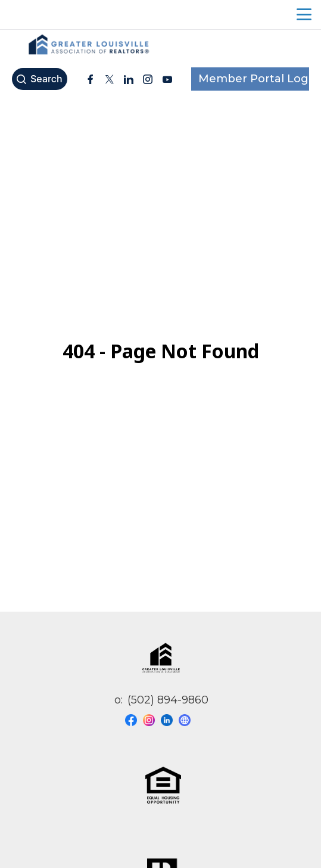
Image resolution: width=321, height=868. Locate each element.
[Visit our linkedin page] (170, 720)
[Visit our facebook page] (134, 720)
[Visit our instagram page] (152, 720)
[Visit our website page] (188, 720)
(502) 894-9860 (168, 700)
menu (304, 15)
